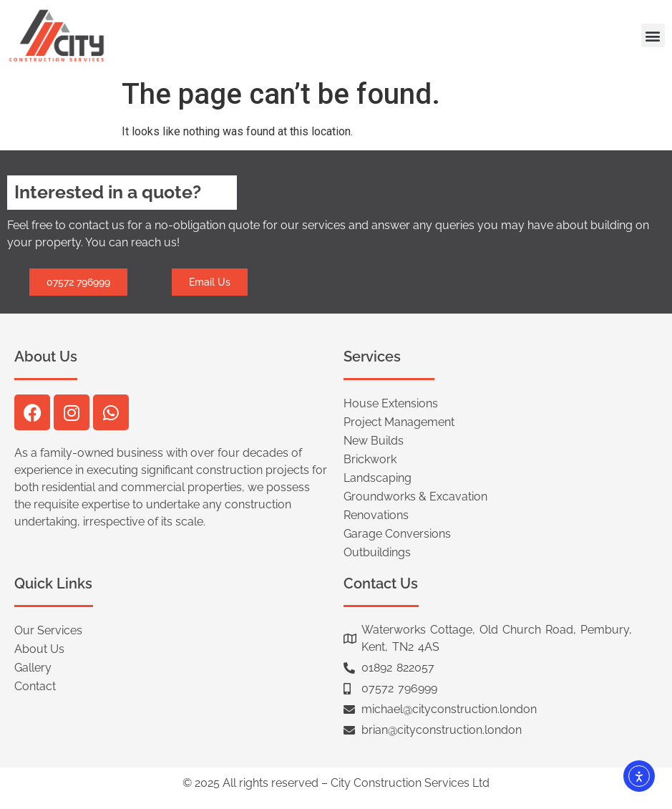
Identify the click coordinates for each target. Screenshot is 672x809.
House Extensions (391, 403)
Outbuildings (377, 552)
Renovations (376, 515)
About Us (39, 649)
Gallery (33, 668)
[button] (653, 35)
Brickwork (370, 459)
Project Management (399, 422)
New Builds (374, 441)
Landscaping (378, 478)
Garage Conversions (397, 534)
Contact (35, 686)
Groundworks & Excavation (415, 496)
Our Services (48, 630)
